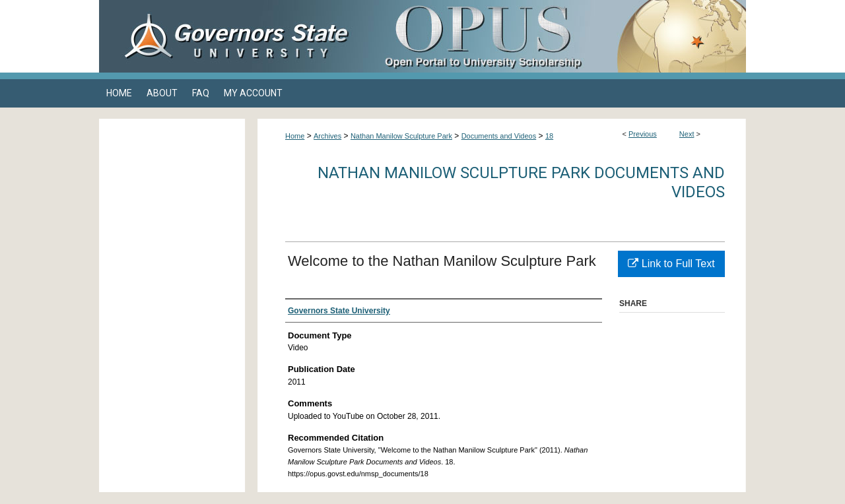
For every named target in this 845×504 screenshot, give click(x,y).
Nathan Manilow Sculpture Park (401, 136)
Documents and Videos (499, 136)
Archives (327, 136)
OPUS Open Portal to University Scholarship (555, 36)
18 (549, 136)
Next (687, 134)
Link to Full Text (671, 264)
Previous (643, 134)
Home (295, 136)
